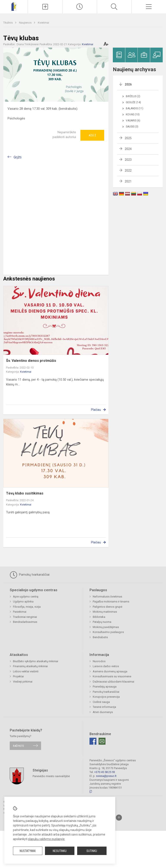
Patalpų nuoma (102, 622)
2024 (128, 149)
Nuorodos (99, 661)
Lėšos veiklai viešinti (26, 671)
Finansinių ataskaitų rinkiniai (30, 666)
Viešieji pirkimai (23, 682)
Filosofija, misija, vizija (27, 607)
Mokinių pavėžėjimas (106, 627)
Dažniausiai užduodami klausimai (113, 682)
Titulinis (8, 23)
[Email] (102, 741)
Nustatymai (28, 851)
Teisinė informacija (104, 707)
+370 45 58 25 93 (105, 772)
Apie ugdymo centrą (26, 597)
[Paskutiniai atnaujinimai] (80, 7)
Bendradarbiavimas (25, 622)
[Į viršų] (119, 818)
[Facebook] (93, 741)
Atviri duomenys (103, 712)
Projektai (18, 676)
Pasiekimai (20, 612)
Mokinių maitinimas (105, 612)
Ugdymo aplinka (23, 601)
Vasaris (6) (133, 121)
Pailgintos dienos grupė (108, 607)
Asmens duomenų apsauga (110, 671)
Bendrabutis (100, 637)
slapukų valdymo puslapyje (46, 839)
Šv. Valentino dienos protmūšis (31, 361)
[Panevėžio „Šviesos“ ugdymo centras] (14, 6)
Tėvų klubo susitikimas (25, 493)
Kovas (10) (133, 114)
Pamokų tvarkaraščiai (30, 575)
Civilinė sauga (101, 702)
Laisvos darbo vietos (106, 666)
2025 (128, 138)
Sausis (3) (132, 127)
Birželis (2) (133, 96)
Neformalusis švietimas (107, 597)
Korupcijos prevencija (106, 697)
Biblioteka (99, 617)
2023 (128, 160)
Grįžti (18, 157)
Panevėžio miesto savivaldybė (51, 776)
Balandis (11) (135, 108)
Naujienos (26, 23)
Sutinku (92, 851)
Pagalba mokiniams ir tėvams (111, 601)
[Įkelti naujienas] (45, 7)
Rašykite (18, 746)
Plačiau (96, 410)
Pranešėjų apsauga (105, 687)
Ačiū (92, 135)
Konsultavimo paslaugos (108, 632)
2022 (128, 171)
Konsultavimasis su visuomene (112, 676)
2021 (128, 181)
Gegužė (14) (133, 102)
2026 (128, 84)
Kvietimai (43, 23)
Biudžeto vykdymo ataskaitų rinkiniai (36, 661)
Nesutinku (60, 851)
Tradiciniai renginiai (25, 617)
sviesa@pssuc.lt (106, 776)
